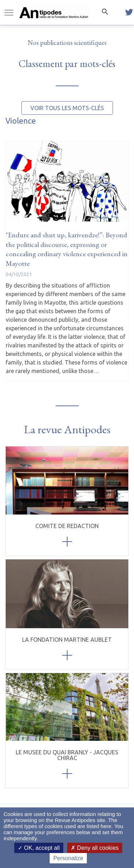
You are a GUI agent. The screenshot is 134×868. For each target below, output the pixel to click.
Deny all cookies (95, 848)
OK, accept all (39, 848)
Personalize (68, 858)
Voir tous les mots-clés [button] (67, 108)
